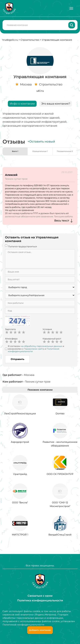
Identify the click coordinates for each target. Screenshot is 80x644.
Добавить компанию (40, 630)
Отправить (17, 359)
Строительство (30, 40)
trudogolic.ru (10, 40)
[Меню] (71, 8)
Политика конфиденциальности (40, 600)
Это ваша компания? (56, 104)
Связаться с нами (40, 596)
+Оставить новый (41, 142)
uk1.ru (40, 91)
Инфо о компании (22, 104)
